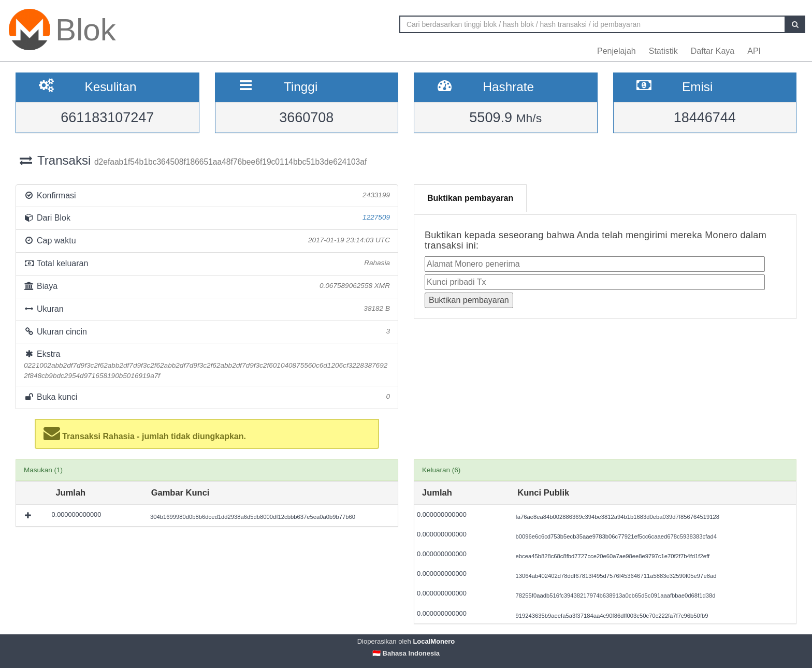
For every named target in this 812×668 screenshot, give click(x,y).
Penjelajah (617, 51)
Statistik (663, 51)
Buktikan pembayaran (470, 198)
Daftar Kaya (713, 51)
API (754, 51)
